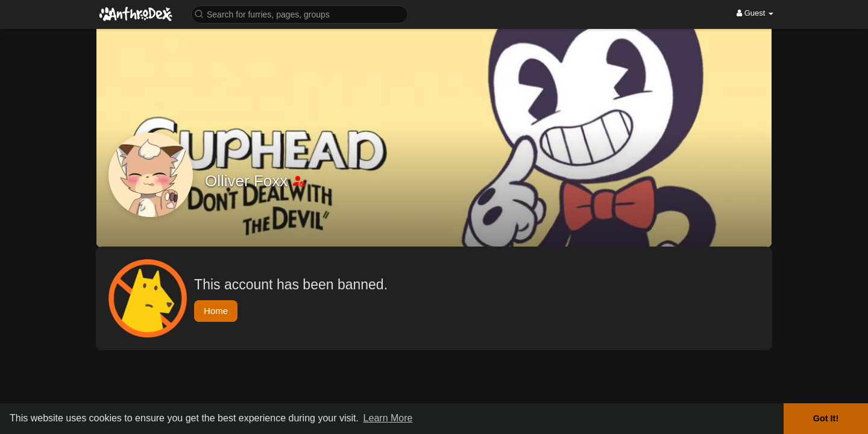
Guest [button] (755, 13)
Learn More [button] (388, 418)
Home (216, 311)
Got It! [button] (826, 418)
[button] (300, 14)
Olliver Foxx (248, 181)
